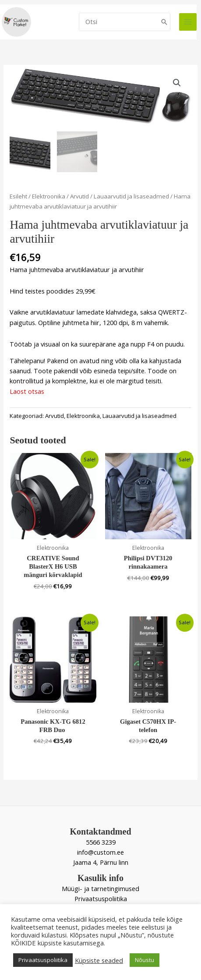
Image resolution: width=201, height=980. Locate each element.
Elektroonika (49, 195)
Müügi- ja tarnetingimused (100, 887)
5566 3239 (101, 841)
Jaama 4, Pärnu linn (101, 861)
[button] (177, 83)
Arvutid (79, 195)
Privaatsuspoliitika (101, 898)
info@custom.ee (100, 851)
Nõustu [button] (145, 960)
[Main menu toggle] (188, 22)
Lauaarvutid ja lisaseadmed (131, 195)
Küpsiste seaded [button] (99, 960)
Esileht (18, 195)
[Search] (164, 22)
